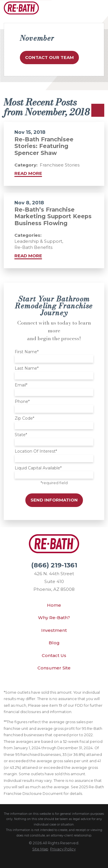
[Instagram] (73, 683)
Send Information (54, 500)
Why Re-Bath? (54, 618)
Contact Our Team (49, 57)
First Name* (27, 352)
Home (54, 605)
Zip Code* (24, 418)
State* (21, 435)
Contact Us (54, 655)
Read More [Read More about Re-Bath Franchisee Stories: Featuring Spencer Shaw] (28, 173)
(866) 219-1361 (54, 565)
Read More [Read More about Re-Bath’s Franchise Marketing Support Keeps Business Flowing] (28, 256)
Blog (54, 643)
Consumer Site (54, 668)
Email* (21, 385)
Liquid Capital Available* (38, 468)
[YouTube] (48, 683)
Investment (54, 630)
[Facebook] (60, 683)
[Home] (21, 8)
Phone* (22, 402)
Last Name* (27, 368)
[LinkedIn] (35, 683)
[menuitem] (40, 849)
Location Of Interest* (36, 451)
